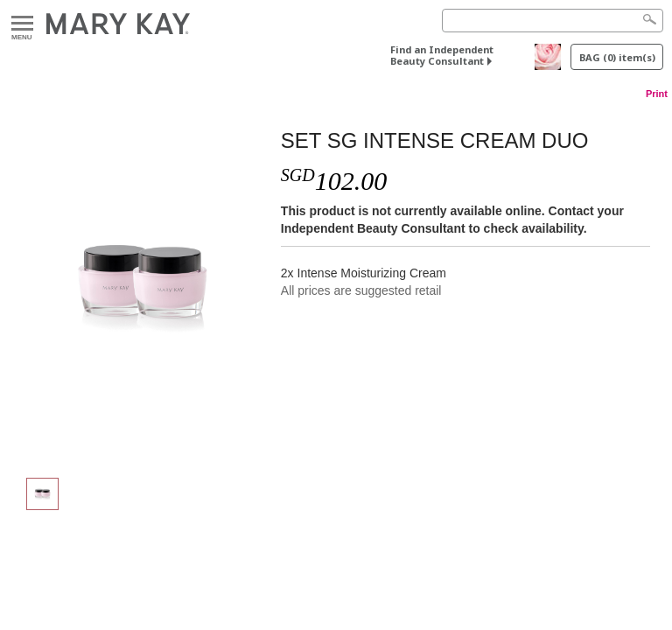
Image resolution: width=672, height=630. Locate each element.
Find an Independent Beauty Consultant (442, 55)
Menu (22, 24)
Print (657, 94)
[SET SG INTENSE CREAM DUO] (143, 285)
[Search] (553, 21)
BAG (617, 57)
